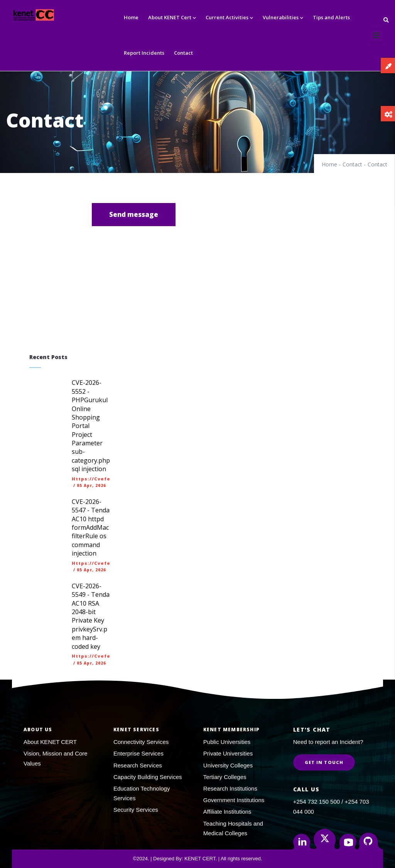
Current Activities (229, 18)
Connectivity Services (141, 742)
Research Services (138, 765)
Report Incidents (144, 53)
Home (131, 17)
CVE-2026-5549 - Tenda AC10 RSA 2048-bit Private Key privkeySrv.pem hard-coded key (91, 616)
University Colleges (228, 765)
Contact (183, 53)
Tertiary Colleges (225, 777)
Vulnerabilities (283, 18)
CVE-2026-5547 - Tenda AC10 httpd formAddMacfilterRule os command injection (91, 527)
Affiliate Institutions (227, 812)
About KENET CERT (50, 742)
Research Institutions (230, 788)
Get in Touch (324, 762)
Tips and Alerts (331, 17)
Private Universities (228, 753)
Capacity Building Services (148, 777)
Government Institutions (234, 800)
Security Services (136, 810)
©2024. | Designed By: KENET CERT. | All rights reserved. (197, 859)
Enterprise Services (138, 753)
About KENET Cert (172, 18)
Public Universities (227, 742)
